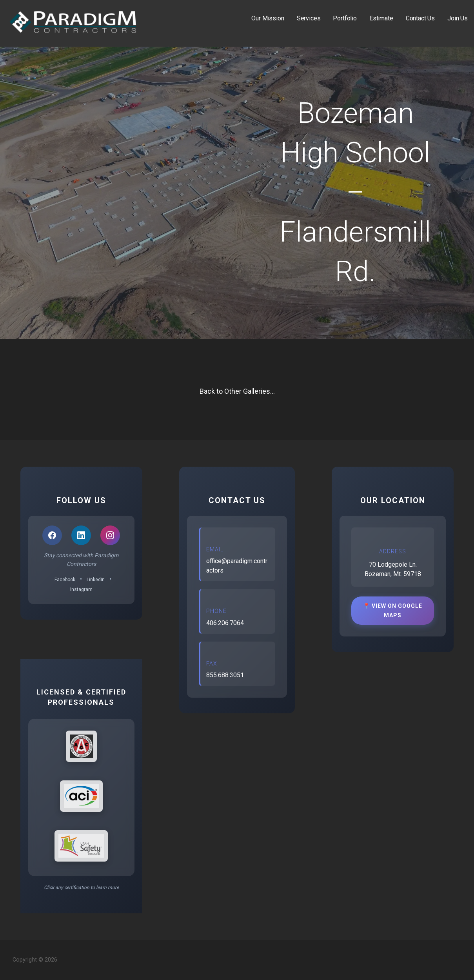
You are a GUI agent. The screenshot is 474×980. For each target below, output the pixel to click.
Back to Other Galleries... (237, 391)
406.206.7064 (225, 623)
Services (309, 18)
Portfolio (345, 18)
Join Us (458, 18)
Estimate (381, 18)
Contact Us (420, 18)
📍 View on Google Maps (393, 611)
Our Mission (268, 18)
